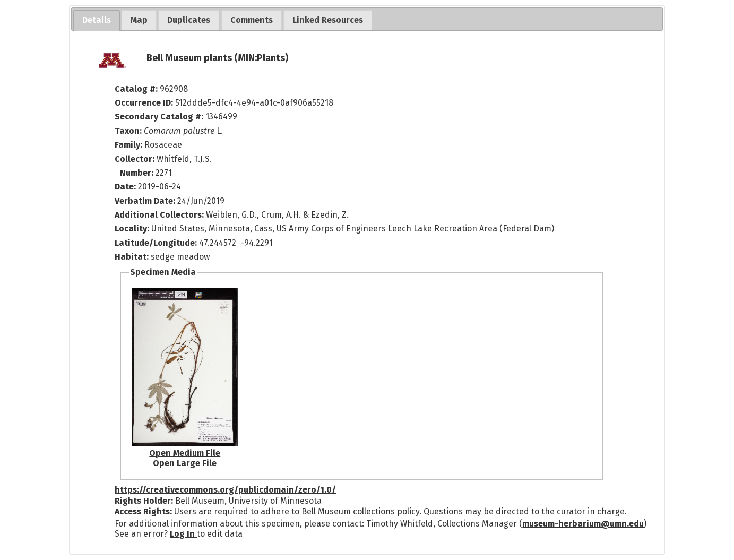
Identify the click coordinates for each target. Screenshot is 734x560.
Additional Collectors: (160, 215)
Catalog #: (137, 89)
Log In (183, 534)
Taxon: (128, 131)
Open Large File (185, 463)
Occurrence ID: (145, 103)
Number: (138, 173)
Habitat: (133, 257)
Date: (125, 187)
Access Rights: (143, 511)
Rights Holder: (144, 501)
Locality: (132, 229)
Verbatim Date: (145, 201)
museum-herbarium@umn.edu (583, 524)
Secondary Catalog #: (159, 117)
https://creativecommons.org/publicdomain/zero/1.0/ (225, 490)
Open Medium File (185, 453)
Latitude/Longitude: (156, 243)
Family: (128, 145)
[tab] (97, 20)
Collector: (136, 159)
